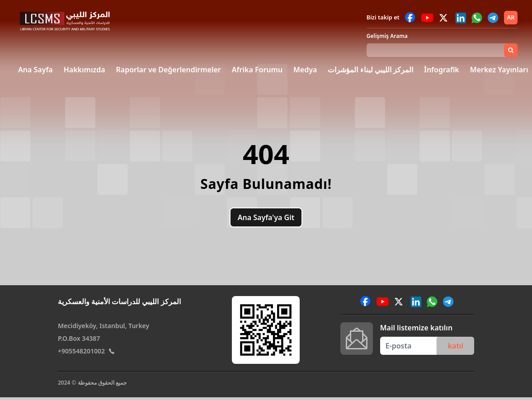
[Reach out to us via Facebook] (410, 18)
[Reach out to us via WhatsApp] (477, 18)
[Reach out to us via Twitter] (444, 18)
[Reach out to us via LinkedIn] (461, 18)
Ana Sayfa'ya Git (266, 217)
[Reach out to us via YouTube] (427, 18)
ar (511, 17)
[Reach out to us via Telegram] (493, 18)
